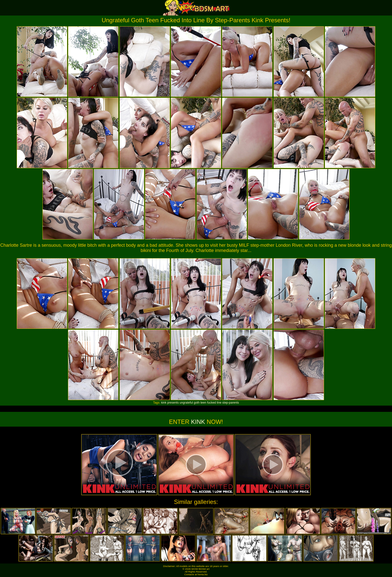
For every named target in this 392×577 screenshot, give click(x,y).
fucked (211, 403)
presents (173, 403)
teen (203, 403)
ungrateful (186, 403)
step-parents (231, 403)
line (219, 403)
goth (197, 403)
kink (164, 403)
